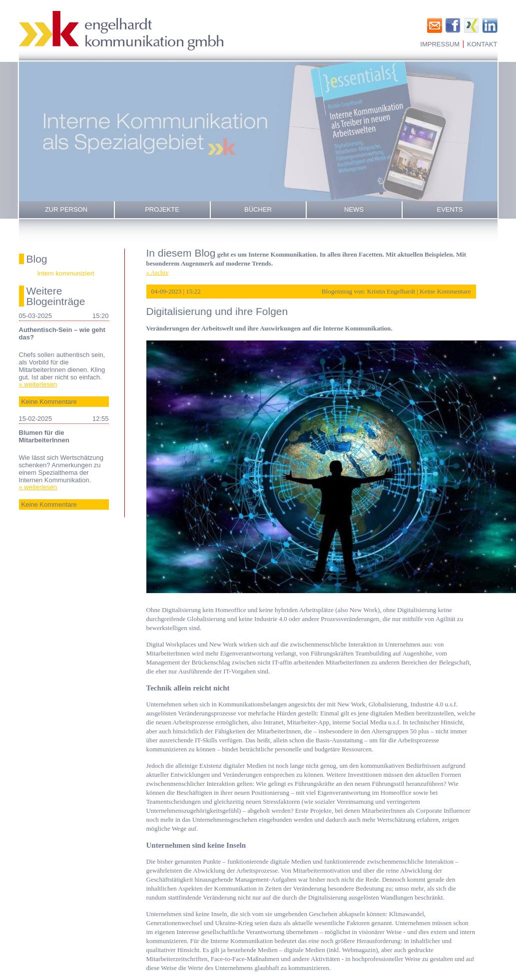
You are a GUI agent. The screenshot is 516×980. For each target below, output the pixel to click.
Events (450, 209)
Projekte (162, 209)
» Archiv (158, 272)
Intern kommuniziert (66, 273)
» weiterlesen (38, 384)
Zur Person (66, 209)
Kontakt (482, 44)
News (354, 209)
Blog (37, 259)
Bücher (258, 209)
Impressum (440, 44)
